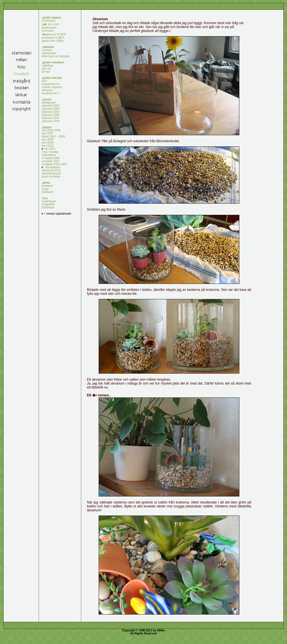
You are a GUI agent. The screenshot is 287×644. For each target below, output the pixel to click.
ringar (45, 189)
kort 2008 (48, 140)
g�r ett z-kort (50, 24)
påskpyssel (49, 103)
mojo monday (50, 152)
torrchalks (48, 31)
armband (47, 186)
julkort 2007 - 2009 (53, 136)
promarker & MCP (53, 38)
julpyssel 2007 (51, 118)
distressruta (49, 28)
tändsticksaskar (51, 173)
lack (44, 81)
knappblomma (51, 84)
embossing (48, 21)
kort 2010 (48, 146)
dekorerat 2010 (51, 170)
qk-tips (46, 72)
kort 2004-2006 (51, 130)
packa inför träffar (53, 41)
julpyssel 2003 (51, 106)
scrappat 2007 (51, 161)
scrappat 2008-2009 (54, 164)
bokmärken (49, 155)
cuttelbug (48, 65)
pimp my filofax (51, 177)
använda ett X (50, 93)
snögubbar (48, 204)
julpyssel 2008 (51, 121)
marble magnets (52, 87)
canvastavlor (51, 167)
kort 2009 (48, 143)
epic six (46, 69)
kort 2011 (49, 149)
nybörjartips (49, 53)
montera (47, 50)
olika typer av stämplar (56, 56)
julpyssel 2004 (51, 109)
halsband (48, 192)
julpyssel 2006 (51, 115)
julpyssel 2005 (51, 112)
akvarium (48, 90)
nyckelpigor (49, 201)
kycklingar (48, 207)
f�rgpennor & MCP (54, 34)
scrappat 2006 (51, 158)
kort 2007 (48, 133)
